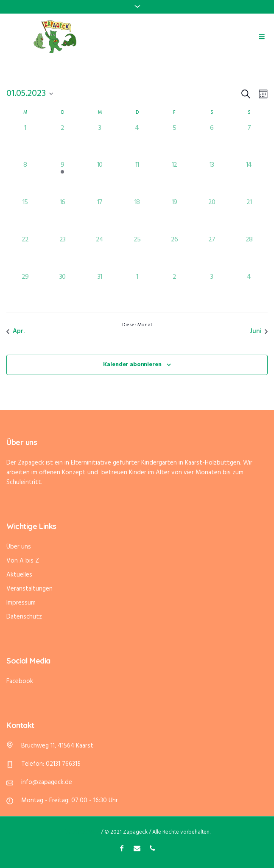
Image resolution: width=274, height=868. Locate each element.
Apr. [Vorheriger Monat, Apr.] (15, 331)
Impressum (21, 603)
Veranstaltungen (29, 589)
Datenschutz (24, 617)
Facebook (20, 681)
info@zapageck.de (47, 782)
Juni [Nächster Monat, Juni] (259, 331)
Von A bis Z (23, 561)
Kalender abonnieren (132, 365)
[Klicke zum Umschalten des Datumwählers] (30, 94)
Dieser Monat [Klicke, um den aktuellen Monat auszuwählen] (137, 325)
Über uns (19, 547)
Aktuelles (19, 575)
